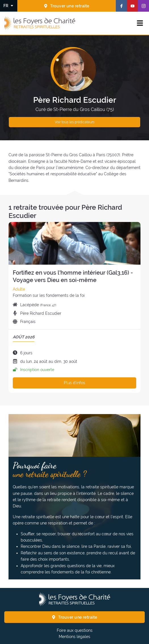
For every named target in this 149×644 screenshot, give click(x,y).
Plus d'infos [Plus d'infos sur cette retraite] (74, 383)
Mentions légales (74, 637)
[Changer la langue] (9, 6)
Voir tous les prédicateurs (75, 122)
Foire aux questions (75, 630)
